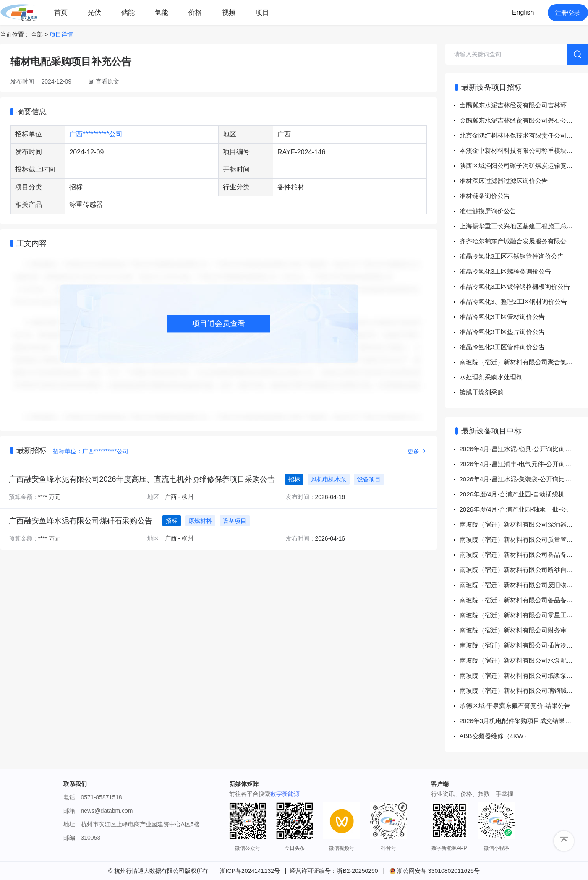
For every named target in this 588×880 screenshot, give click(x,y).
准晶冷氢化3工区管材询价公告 (502, 317)
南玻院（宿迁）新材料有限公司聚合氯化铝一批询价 (524, 362)
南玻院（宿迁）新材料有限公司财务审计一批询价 (524, 630)
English (523, 12)
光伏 (94, 12)
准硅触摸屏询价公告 (488, 211)
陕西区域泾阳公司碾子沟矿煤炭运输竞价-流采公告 (524, 166)
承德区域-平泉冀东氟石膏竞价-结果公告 (515, 706)
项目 (262, 12)
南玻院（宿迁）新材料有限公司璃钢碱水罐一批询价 (524, 691)
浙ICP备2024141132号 (250, 871)
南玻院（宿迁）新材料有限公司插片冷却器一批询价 (524, 645)
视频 (229, 12)
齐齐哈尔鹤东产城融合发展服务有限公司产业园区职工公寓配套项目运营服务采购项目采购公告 (524, 241)
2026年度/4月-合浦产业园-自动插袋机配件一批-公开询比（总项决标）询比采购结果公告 (524, 494)
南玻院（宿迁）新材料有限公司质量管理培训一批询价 (524, 539)
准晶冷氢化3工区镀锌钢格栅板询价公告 (515, 286)
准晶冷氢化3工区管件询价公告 (502, 347)
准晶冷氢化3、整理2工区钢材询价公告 (514, 302)
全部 (37, 34)
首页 (61, 12)
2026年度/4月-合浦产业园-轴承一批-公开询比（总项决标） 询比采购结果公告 (524, 509)
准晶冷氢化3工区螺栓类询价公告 (505, 271)
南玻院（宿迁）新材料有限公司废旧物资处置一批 (524, 585)
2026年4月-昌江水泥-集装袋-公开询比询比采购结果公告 (524, 479)
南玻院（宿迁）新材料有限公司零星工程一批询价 (524, 615)
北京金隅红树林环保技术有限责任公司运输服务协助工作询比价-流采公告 (524, 135)
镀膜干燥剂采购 (482, 392)
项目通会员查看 (219, 324)
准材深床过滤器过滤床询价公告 (504, 181)
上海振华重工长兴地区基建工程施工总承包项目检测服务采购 (524, 226)
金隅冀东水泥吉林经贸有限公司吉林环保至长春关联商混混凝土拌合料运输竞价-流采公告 (524, 105)
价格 (195, 12)
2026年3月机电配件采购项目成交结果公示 (519, 721)
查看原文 (107, 81)
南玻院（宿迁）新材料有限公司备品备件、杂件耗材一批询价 (524, 555)
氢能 (162, 12)
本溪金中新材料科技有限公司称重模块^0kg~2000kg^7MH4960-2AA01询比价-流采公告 (524, 150)
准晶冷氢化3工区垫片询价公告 (502, 332)
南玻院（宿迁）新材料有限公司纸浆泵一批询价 (524, 675)
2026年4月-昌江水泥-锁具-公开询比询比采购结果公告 (524, 449)
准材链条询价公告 (485, 196)
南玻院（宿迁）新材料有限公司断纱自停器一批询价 (524, 570)
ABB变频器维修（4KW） (495, 736)
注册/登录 (568, 13)
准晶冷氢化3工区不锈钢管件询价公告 (512, 256)
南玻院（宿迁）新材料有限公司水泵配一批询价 (524, 660)
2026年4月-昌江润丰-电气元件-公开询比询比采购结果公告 (524, 464)
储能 (128, 12)
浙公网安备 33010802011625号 (435, 871)
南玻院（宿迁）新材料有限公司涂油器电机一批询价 (524, 524)
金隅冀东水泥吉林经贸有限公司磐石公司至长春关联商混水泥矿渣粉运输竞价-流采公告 (524, 120)
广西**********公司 (96, 134)
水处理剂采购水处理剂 (491, 377)
